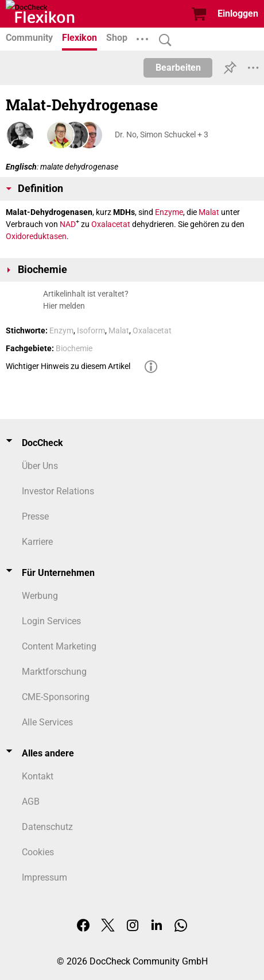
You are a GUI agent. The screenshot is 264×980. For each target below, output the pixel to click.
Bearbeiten (178, 68)
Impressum (44, 877)
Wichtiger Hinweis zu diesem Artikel (68, 366)
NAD (68, 224)
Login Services (51, 621)
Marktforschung (54, 672)
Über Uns (40, 466)
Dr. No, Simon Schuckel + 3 (162, 134)
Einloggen (238, 14)
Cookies (38, 852)
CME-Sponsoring (56, 697)
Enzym (61, 330)
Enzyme (169, 212)
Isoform (91, 330)
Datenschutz (47, 827)
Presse (35, 516)
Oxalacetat (111, 224)
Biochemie (74, 348)
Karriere (37, 542)
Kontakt (38, 776)
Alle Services (47, 722)
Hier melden (64, 306)
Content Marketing (59, 646)
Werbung (40, 596)
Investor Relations (58, 491)
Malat (209, 212)
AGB (31, 802)
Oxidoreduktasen (36, 236)
